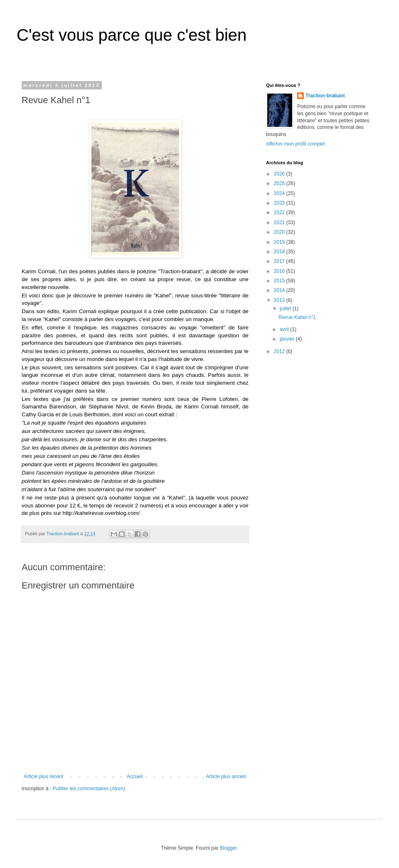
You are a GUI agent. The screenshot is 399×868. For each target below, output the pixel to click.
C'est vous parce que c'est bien (132, 35)
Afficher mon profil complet (296, 144)
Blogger (228, 848)
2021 (280, 223)
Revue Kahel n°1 (297, 317)
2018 (280, 252)
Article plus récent (43, 777)
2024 (280, 193)
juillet (286, 309)
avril (285, 329)
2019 (280, 242)
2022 (280, 213)
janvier (288, 339)
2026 (280, 174)
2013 (280, 300)
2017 (280, 261)
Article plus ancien (226, 777)
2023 (280, 203)
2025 (280, 183)
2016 (280, 271)
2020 (280, 232)
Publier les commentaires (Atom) (89, 789)
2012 (280, 351)
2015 (280, 281)
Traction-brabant (325, 96)
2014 (280, 290)
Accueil (135, 777)
